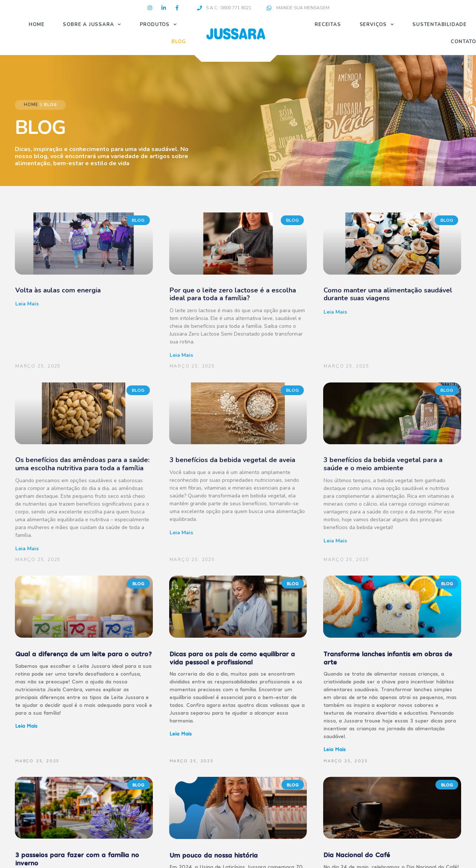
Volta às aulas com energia (58, 290)
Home (36, 25)
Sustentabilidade (440, 25)
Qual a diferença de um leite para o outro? (83, 654)
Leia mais (27, 304)
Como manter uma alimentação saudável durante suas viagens (388, 294)
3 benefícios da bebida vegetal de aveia (232, 460)
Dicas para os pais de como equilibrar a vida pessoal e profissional (232, 658)
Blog (179, 42)
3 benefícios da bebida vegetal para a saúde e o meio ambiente (383, 464)
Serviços (377, 24)
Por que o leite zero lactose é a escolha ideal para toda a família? (233, 294)
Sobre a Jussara (92, 24)
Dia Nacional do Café (357, 854)
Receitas (328, 25)
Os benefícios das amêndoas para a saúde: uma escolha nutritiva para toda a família (82, 464)
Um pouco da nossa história (214, 855)
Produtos (158, 24)
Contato (463, 42)
